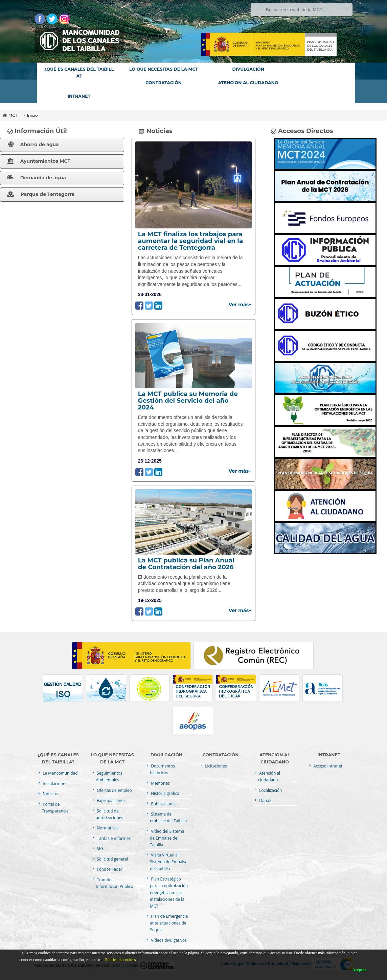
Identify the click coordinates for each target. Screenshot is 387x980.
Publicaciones (163, 804)
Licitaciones (215, 766)
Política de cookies (121, 960)
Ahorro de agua (33, 144)
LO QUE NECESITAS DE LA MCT (164, 69)
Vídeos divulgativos (168, 940)
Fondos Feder (109, 869)
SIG (99, 848)
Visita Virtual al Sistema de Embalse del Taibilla (169, 862)
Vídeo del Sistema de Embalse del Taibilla (167, 838)
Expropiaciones (111, 800)
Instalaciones (54, 783)
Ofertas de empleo (114, 790)
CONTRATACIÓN (164, 83)
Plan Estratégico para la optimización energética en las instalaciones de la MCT (169, 892)
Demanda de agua (37, 178)
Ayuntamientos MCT (39, 161)
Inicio (32, 115)
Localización (270, 790)
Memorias (160, 783)
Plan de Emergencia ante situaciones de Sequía (169, 923)
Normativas (107, 828)
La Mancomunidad (60, 773)
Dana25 (266, 800)
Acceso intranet (327, 766)
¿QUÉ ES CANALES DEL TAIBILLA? (79, 73)
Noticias (50, 794)
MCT (13, 115)
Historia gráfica (165, 793)
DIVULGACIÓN (248, 69)
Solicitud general (112, 859)
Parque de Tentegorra (41, 194)
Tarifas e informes (113, 838)
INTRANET (79, 96)
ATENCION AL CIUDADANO (248, 83)
